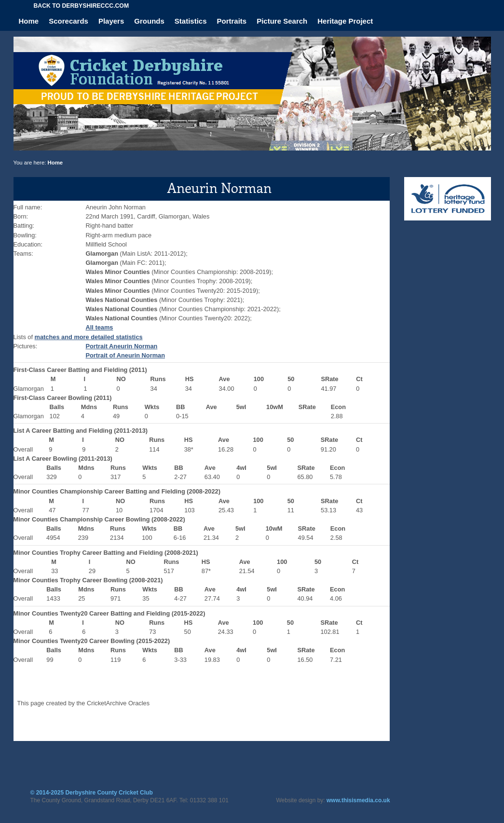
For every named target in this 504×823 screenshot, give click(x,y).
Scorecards (68, 21)
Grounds (149, 21)
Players (111, 21)
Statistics (191, 21)
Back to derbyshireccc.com (82, 6)
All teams (100, 327)
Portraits (232, 21)
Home (29, 21)
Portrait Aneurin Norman (122, 346)
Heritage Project (345, 21)
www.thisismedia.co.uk (358, 800)
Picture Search (282, 21)
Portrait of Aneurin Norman (125, 355)
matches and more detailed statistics (89, 337)
